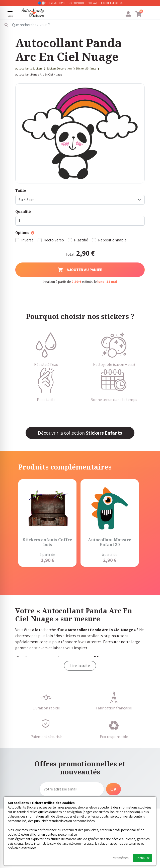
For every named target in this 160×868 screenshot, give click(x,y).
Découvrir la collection (80, 433)
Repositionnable (112, 240)
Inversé (27, 240)
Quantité (23, 211)
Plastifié (81, 240)
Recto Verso (54, 240)
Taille (21, 190)
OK (113, 789)
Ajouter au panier (80, 270)
